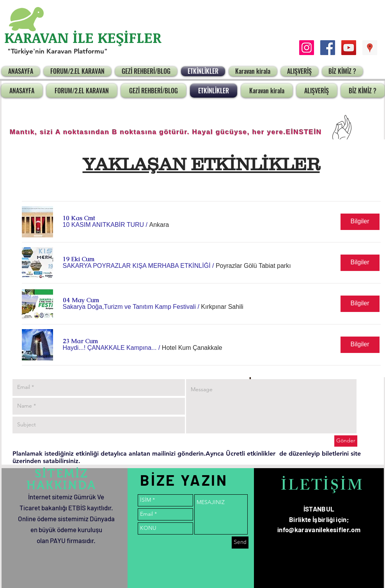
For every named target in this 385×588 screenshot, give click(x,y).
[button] (104, 225)
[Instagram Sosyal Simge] (307, 48)
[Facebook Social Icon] (328, 48)
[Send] (240, 543)
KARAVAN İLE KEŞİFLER (83, 37)
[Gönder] (346, 441)
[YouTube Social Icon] (349, 48)
